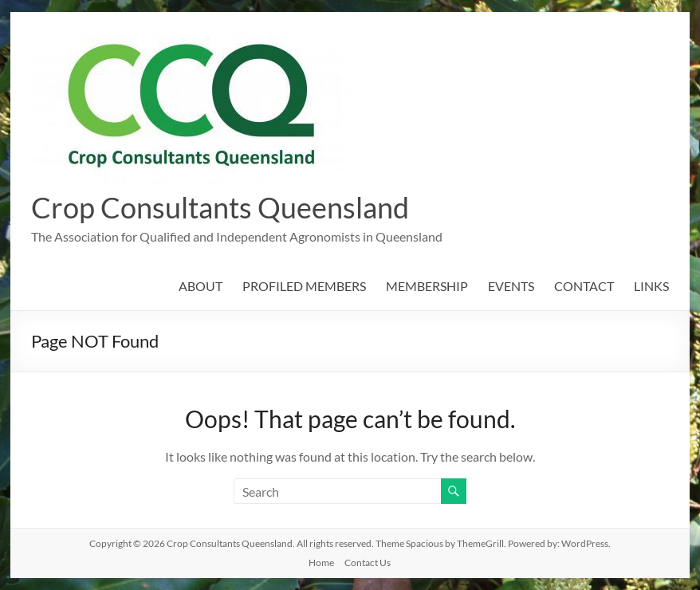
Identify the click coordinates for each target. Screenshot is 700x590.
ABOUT (201, 286)
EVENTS (511, 286)
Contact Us (368, 562)
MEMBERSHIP (427, 286)
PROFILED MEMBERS (304, 286)
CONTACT (584, 286)
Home (321, 562)
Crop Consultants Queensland (220, 207)
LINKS (651, 286)
